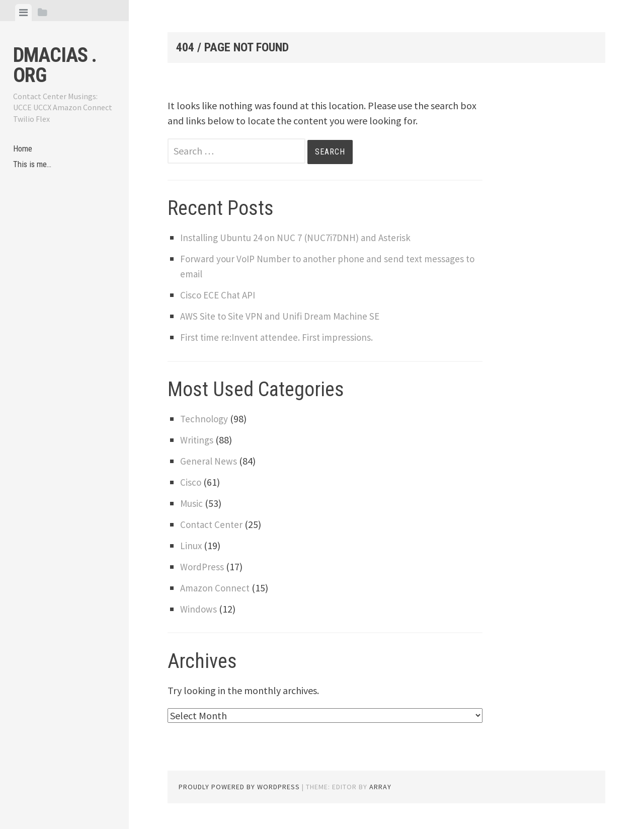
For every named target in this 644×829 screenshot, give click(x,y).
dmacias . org (55, 65)
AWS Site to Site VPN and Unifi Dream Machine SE (284, 316)
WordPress (203, 567)
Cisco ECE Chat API (220, 295)
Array (380, 787)
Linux (191, 545)
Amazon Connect (216, 588)
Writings (197, 440)
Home (24, 150)
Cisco (191, 482)
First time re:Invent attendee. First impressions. (279, 337)
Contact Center (213, 524)
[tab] (23, 13)
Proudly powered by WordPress (239, 787)
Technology (205, 419)
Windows (199, 609)
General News (209, 461)
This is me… (34, 167)
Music (192, 503)
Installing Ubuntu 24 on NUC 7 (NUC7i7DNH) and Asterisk (301, 237)
